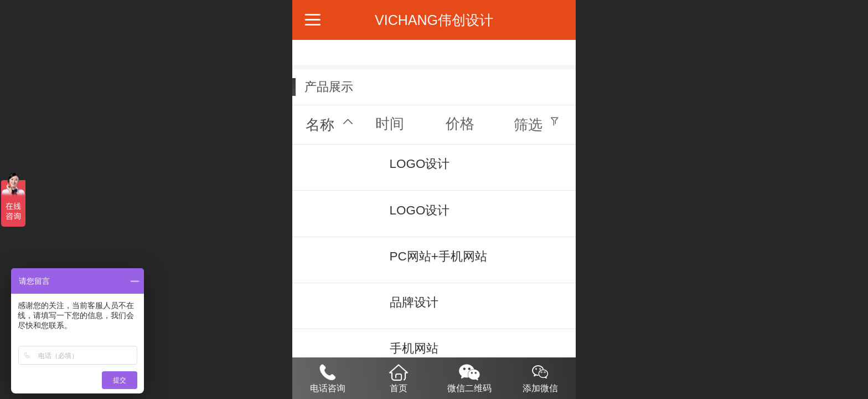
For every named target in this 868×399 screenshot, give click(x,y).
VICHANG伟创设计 (434, 20)
